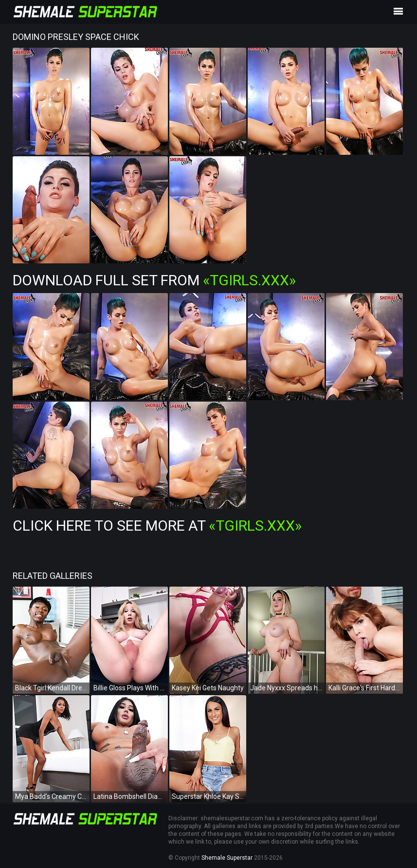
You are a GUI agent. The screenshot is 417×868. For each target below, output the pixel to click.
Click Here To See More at (157, 526)
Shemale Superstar (227, 858)
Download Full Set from (154, 280)
